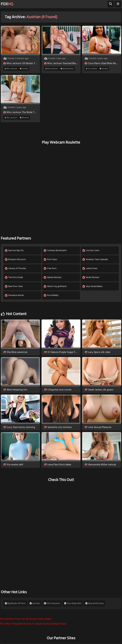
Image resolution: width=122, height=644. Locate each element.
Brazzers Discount (15, 259)
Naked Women (53, 277)
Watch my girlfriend (55, 286)
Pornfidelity (51, 295)
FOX (7, 4)
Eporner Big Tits (14, 250)
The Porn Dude (14, 277)
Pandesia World (14, 295)
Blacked (24, 118)
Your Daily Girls (73, 603)
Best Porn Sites (14, 286)
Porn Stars (50, 259)
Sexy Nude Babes (92, 286)
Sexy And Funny (94, 603)
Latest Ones (90, 268)
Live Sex (35, 603)
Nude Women (91, 277)
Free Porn (50, 268)
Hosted (24, 69)
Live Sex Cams (91, 250)
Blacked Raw (67, 69)
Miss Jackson (11, 69)
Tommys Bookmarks (55, 250)
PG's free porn (52, 603)
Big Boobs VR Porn (15, 603)
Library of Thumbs (15, 268)
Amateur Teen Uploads (95, 259)
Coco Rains (91, 69)
